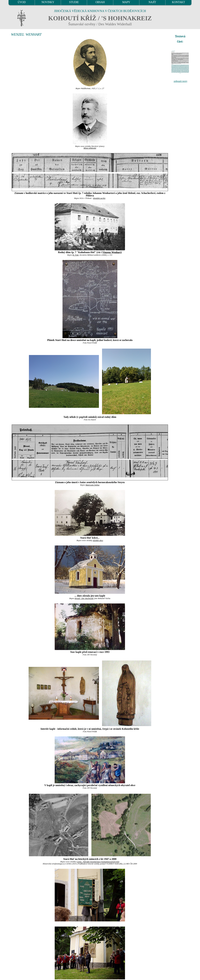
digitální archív (99, 198)
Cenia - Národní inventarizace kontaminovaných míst (98, 862)
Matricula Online (92, 485)
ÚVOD (22, 2)
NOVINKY (48, 2)
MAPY (126, 2)
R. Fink (76, 255)
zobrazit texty (180, 81)
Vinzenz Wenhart (112, 252)
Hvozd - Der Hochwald (84, 598)
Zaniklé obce (98, 540)
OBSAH (100, 2)
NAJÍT (152, 2)
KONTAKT (179, 2)
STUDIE (74, 2)
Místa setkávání (90, 148)
